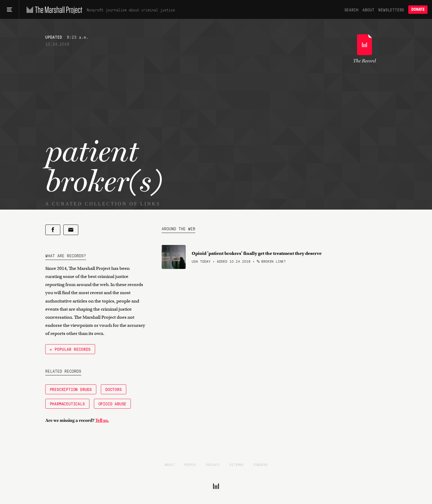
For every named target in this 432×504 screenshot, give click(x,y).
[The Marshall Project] (53, 10)
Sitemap (237, 464)
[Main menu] (9, 10)
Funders (261, 464)
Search (351, 10)
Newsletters (391, 10)
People (190, 464)
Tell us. (102, 420)
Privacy (213, 464)
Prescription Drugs (71, 389)
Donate (418, 9)
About (368, 10)
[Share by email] (71, 230)
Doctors (114, 389)
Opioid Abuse (112, 404)
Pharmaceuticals (67, 404)
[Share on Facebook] (53, 230)
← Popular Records (70, 349)
